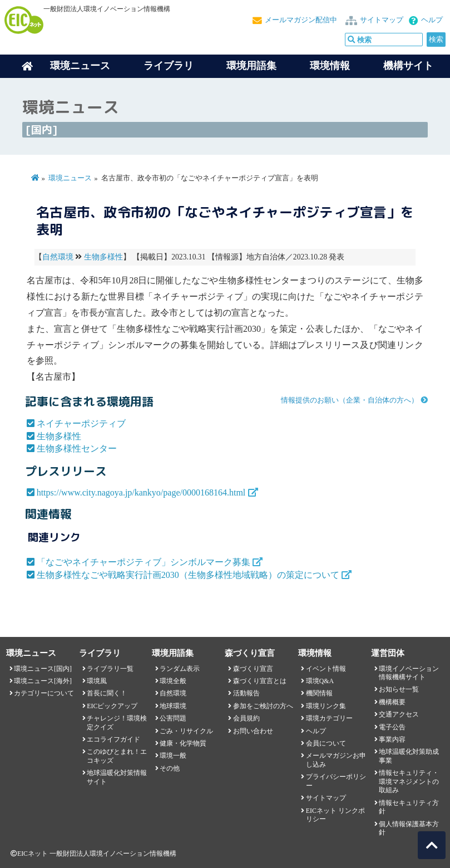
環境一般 (173, 756)
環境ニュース (70, 178)
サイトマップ (382, 20)
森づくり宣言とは (260, 681)
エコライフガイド (113, 739)
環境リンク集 (326, 706)
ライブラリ (169, 66)
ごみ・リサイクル (186, 731)
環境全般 (173, 681)
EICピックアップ (112, 706)
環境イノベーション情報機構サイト (409, 673)
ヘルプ (432, 20)
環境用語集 (251, 66)
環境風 (97, 681)
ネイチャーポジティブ (81, 423)
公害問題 (173, 718)
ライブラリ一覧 (110, 669)
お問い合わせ (253, 731)
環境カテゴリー (329, 718)
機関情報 (319, 693)
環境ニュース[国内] (43, 669)
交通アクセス (399, 714)
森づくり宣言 (253, 669)
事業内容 (392, 739)
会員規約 (246, 718)
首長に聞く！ (107, 693)
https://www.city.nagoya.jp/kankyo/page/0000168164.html (141, 492)
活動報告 (246, 693)
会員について (326, 743)
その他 (170, 768)
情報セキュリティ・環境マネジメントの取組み (409, 781)
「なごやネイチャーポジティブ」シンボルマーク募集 (144, 562)
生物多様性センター (77, 448)
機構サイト (408, 66)
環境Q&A (320, 681)
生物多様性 (103, 257)
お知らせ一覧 (399, 689)
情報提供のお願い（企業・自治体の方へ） (350, 400)
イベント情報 (326, 669)
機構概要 (392, 702)
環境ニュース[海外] (43, 681)
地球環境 (173, 706)
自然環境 (58, 257)
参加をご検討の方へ (263, 706)
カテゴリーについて (44, 693)
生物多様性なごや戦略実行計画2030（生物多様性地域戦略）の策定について (188, 575)
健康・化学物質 (183, 743)
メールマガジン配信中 (301, 20)
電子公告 (392, 727)
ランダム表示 (180, 669)
